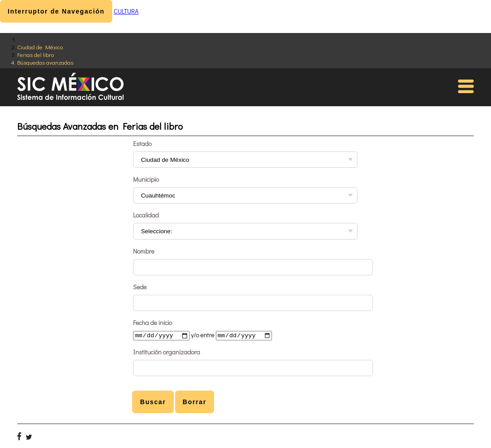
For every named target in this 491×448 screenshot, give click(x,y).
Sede (140, 287)
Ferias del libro (36, 54)
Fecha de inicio (153, 323)
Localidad (146, 215)
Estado (142, 144)
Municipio (146, 179)
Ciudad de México (40, 47)
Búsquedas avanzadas (45, 62)
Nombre (144, 251)
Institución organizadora (167, 353)
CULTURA (126, 11)
